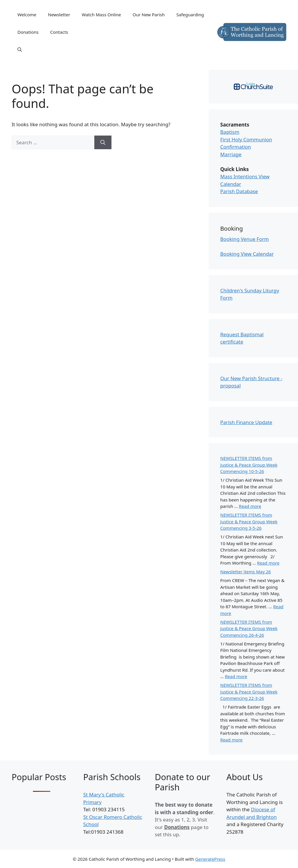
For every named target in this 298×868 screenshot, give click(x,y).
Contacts (59, 32)
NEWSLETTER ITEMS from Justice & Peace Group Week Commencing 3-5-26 (249, 521)
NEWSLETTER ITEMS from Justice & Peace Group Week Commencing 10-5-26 (249, 465)
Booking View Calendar (247, 254)
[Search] (103, 143)
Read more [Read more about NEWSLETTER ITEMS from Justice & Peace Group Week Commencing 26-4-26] (236, 676)
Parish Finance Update (246, 422)
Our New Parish (149, 15)
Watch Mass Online (101, 15)
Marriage (231, 154)
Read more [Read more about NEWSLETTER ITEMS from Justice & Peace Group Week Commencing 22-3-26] (232, 740)
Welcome (27, 15)
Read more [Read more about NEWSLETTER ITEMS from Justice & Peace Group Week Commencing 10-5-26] (250, 506)
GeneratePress (210, 859)
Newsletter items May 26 (246, 572)
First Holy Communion (246, 139)
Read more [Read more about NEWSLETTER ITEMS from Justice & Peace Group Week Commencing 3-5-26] (268, 563)
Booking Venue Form (245, 239)
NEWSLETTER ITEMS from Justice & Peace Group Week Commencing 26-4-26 (249, 628)
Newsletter (59, 15)
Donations (28, 32)
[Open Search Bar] (20, 49)
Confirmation (236, 147)
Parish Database (239, 191)
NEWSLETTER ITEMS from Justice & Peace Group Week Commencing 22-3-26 (249, 692)
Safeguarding (190, 15)
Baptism (230, 132)
